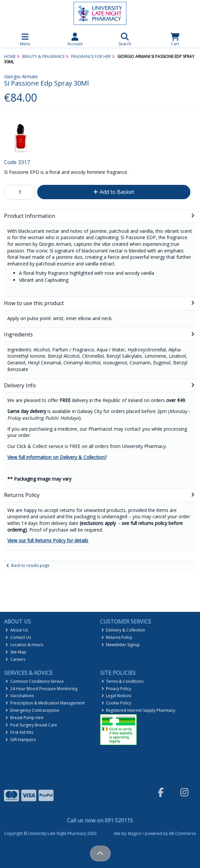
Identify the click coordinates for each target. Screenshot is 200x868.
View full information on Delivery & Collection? (57, 457)
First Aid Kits (19, 732)
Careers (15, 659)
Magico (135, 834)
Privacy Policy (116, 689)
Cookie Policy (116, 703)
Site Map (16, 652)
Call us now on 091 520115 (100, 820)
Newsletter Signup (121, 645)
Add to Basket (114, 192)
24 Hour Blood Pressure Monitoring (41, 689)
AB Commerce (182, 834)
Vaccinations (20, 696)
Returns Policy (117, 637)
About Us (17, 630)
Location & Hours (24, 645)
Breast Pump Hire (24, 718)
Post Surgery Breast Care (31, 725)
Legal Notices (116, 696)
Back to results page (30, 565)
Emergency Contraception (32, 710)
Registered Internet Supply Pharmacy (138, 710)
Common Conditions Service (35, 681)
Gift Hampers (20, 740)
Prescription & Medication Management (45, 703)
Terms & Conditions (123, 681)
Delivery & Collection (123, 630)
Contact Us (18, 637)
